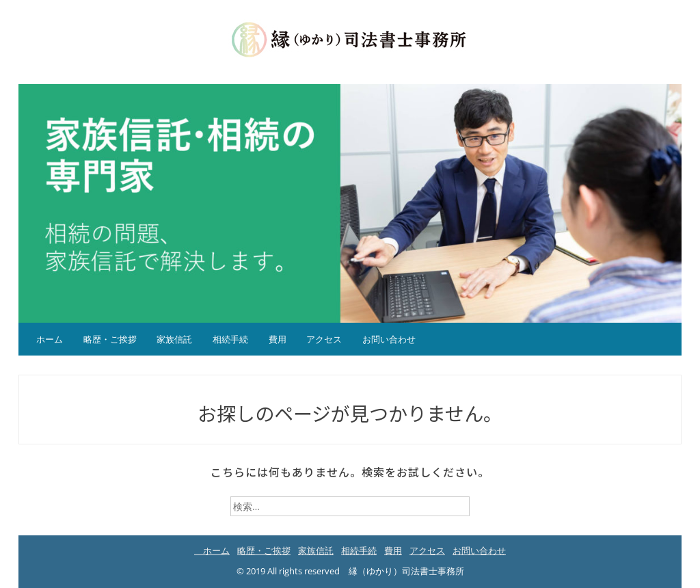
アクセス (324, 339)
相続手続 (230, 339)
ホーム (45, 339)
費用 (278, 339)
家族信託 (174, 339)
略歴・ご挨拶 (110, 339)
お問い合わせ (389, 339)
